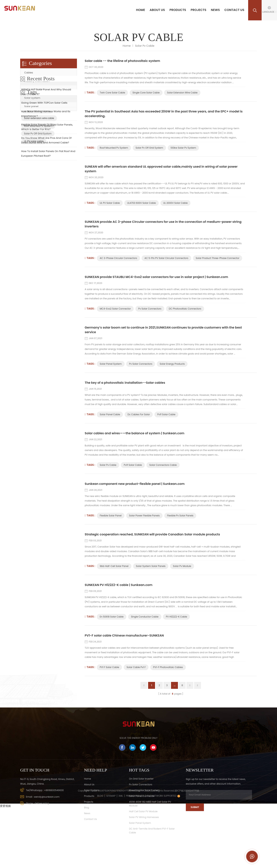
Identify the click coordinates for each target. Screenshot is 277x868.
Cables (29, 73)
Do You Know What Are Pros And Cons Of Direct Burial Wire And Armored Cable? (46, 183)
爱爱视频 (5, 865)
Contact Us (234, 10)
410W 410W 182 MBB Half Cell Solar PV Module (150, 804)
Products (178, 10)
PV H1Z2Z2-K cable (176, 617)
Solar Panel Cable (110, 414)
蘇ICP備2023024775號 (187, 850)
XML (121, 855)
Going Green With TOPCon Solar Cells (44, 145)
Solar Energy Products (172, 364)
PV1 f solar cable (109, 667)
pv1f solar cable (133, 465)
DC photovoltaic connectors (185, 309)
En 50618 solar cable (112, 617)
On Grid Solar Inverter (141, 779)
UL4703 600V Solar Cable (141, 203)
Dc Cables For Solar (139, 414)
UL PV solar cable (110, 203)
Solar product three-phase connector (218, 258)
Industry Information (37, 81)
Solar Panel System (111, 364)
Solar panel (31, 106)
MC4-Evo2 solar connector (115, 309)
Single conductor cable (145, 617)
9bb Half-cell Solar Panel (114, 566)
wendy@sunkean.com (47, 797)
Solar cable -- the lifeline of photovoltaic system (122, 61)
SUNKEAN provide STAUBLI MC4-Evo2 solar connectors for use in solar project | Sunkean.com (156, 277)
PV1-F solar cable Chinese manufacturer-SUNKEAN (124, 635)
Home (141, 10)
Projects (198, 10)
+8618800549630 (54, 790)
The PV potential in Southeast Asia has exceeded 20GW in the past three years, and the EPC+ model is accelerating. (164, 114)
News (215, 10)
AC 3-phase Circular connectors (118, 258)
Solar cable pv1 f (136, 667)
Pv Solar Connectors (150, 309)
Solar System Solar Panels (151, 566)
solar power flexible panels (144, 516)
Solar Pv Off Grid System (149, 148)
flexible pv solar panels (180, 516)
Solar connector (34, 89)
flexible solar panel (111, 516)
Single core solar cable (146, 93)
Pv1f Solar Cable (166, 414)
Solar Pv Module (182, 566)
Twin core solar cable (112, 93)
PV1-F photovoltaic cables (168, 667)
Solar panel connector (142, 796)
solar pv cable (108, 465)
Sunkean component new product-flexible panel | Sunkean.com (135, 484)
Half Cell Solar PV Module (143, 811)
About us (157, 10)
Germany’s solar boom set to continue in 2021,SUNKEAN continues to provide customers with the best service (163, 330)
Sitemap (111, 855)
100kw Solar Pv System (183, 148)
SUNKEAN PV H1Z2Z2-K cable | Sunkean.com (118, 585)
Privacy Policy (135, 855)
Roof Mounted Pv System (114, 148)
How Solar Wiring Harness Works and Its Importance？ (46, 156)
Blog (87, 808)
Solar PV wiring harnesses (144, 817)
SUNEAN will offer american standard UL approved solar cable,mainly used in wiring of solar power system (161, 169)
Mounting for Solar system (144, 790)
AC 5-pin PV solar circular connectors (166, 258)
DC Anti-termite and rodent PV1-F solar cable (152, 831)
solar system (92, 790)
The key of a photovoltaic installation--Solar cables (125, 383)
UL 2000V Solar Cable (176, 203)
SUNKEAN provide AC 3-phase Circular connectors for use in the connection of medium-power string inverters (163, 224)
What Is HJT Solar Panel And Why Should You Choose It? (46, 134)
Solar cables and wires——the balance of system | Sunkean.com (134, 433)
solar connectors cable (163, 465)
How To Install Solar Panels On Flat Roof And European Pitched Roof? (48, 196)
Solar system (32, 98)
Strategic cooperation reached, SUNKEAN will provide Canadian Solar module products (152, 534)
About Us (89, 784)
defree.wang (42, 803)
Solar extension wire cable (182, 93)
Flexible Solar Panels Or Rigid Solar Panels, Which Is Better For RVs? (47, 170)
